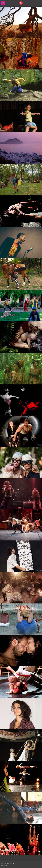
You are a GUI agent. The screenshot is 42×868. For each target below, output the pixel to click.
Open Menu (3, 3)
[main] (21, 431)
